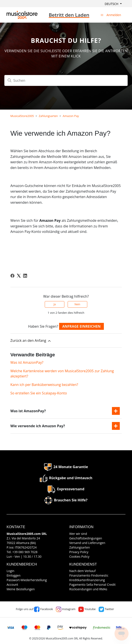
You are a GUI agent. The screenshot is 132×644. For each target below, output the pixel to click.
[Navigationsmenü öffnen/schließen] (102, 15)
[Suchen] (66, 80)
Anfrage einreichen (82, 326)
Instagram (66, 609)
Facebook (43, 609)
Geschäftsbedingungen (86, 538)
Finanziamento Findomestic (89, 575)
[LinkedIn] (25, 276)
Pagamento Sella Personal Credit (93, 585)
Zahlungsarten (48, 116)
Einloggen (14, 575)
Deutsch (112, 4)
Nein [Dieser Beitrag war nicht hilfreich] (77, 304)
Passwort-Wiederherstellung (27, 580)
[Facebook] (12, 276)
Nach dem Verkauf (83, 571)
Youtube (87, 609)
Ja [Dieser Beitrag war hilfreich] (55, 304)
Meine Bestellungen (21, 589)
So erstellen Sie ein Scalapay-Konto (39, 393)
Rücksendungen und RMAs (88, 589)
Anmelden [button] (114, 15)
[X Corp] (19, 276)
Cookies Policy (79, 556)
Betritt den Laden (69, 15)
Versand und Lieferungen (87, 543)
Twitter (106, 609)
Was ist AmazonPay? (27, 362)
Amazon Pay (71, 116)
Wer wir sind (78, 534)
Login (10, 571)
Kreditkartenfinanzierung (87, 580)
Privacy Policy (79, 552)
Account (12, 585)
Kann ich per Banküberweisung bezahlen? (44, 385)
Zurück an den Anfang (31, 341)
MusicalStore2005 (22, 116)
